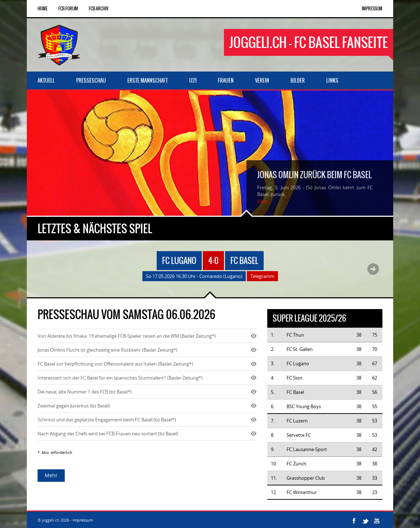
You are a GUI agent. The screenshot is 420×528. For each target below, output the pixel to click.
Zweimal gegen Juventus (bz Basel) (74, 406)
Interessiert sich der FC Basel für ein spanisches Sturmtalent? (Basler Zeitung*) (120, 378)
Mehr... (265, 201)
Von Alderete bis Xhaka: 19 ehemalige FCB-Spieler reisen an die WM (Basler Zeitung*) (127, 336)
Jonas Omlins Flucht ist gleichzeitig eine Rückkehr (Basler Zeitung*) (108, 350)
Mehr (51, 475)
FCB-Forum (68, 9)
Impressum (372, 9)
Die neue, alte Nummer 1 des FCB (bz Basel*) (85, 392)
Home (43, 9)
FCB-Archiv (99, 9)
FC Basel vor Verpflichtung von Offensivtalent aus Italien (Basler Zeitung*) (115, 364)
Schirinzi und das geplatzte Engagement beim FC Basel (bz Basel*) (107, 420)
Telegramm (262, 276)
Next (373, 269)
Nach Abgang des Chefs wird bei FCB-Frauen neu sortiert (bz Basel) (108, 434)
